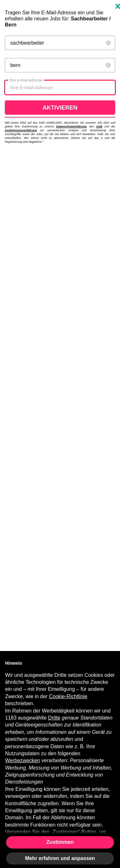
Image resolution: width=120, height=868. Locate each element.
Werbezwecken (23, 760)
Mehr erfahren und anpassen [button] (60, 858)
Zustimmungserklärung (21, 130)
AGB (99, 127)
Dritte (54, 718)
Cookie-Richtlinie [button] (68, 696)
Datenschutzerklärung (72, 127)
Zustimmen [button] (60, 842)
